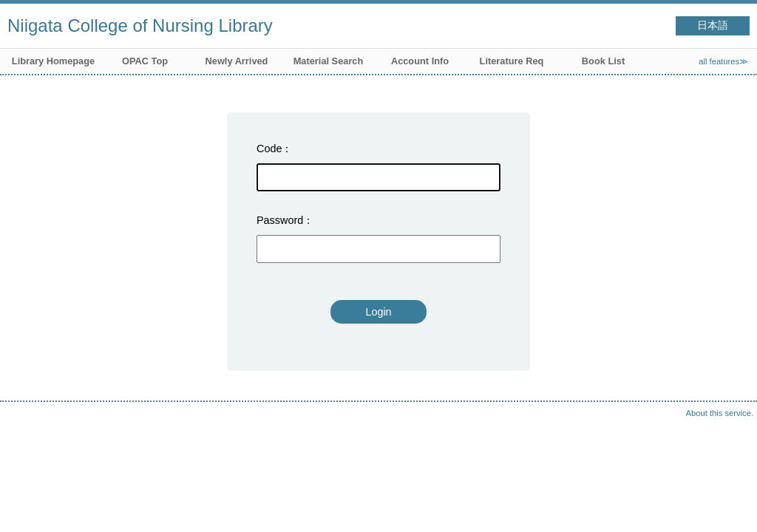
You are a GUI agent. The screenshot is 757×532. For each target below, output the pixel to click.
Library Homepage (53, 61)
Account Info (420, 61)
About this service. (720, 413)
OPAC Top (145, 61)
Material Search (329, 61)
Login (378, 312)
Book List (603, 61)
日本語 (713, 25)
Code (269, 149)
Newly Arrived (237, 61)
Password (280, 220)
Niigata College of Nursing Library (140, 25)
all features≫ (723, 61)
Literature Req (512, 61)
